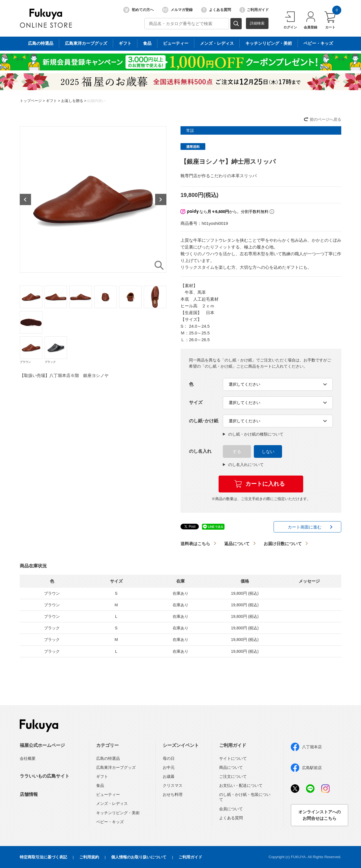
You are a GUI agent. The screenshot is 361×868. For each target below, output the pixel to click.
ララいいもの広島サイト (45, 776)
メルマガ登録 (177, 10)
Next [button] (161, 199)
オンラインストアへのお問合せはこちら (320, 815)
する (237, 451)
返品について (237, 544)
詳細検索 (257, 23)
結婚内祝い (96, 101)
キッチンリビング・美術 (118, 813)
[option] (93, 199)
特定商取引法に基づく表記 (43, 857)
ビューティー (108, 794)
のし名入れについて (243, 465)
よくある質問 (216, 10)
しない (268, 451)
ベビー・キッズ (110, 822)
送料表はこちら (195, 544)
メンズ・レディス (112, 803)
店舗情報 (29, 794)
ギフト (51, 101)
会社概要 (28, 758)
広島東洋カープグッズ (116, 767)
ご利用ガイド (254, 10)
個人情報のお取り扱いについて (139, 857)
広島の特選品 (108, 758)
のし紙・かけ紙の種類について (253, 434)
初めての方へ (138, 10)
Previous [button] (25, 199)
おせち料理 (173, 794)
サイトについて (233, 758)
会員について (231, 809)
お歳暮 (169, 776)
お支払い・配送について (241, 785)
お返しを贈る (72, 101)
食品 (100, 785)
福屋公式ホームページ (42, 745)
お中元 (169, 767)
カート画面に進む (305, 527)
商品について (231, 767)
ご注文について (233, 776)
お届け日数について (283, 544)
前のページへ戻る (325, 119)
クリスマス (173, 785)
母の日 (169, 758)
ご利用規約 (89, 857)
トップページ (31, 101)
